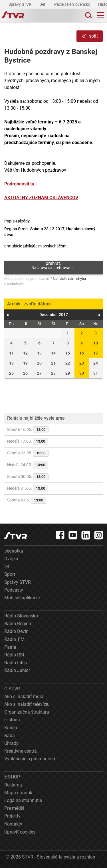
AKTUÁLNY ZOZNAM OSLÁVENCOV (41, 198)
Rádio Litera (16, 663)
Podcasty (14, 590)
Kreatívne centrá (21, 751)
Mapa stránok (18, 793)
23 (82, 363)
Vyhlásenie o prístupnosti (30, 759)
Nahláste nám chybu (69, 279)
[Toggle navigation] (101, 15)
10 (96, 343)
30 (82, 373)
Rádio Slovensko (21, 616)
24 (7, 566)
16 (82, 353)
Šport (10, 574)
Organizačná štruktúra (27, 712)
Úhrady (11, 743)
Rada (10, 736)
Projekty (12, 816)
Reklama (13, 785)
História (12, 720)
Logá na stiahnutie (23, 800)
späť (90, 36)
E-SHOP (12, 777)
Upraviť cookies (20, 832)
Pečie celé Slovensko (73, 4)
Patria (10, 647)
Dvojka (11, 559)
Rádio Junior (17, 670)
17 (96, 353)
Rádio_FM (14, 639)
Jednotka (14, 551)
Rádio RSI (14, 655)
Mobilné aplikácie (22, 598)
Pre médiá (14, 808)
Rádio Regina (18, 624)
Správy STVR (20, 4)
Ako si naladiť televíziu (27, 704)
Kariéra (11, 728)
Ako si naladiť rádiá (24, 696)
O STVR (12, 689)
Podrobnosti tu (19, 184)
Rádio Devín (16, 631)
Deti (43, 4)
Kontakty (13, 824)
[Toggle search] (88, 15)
